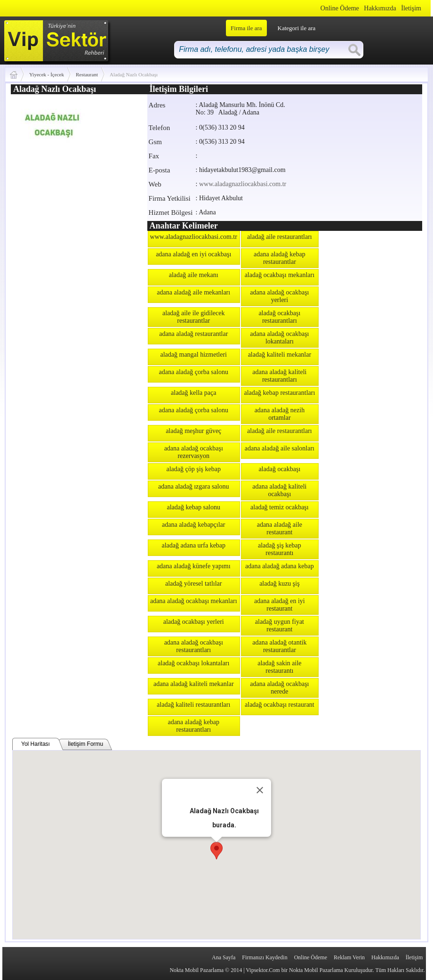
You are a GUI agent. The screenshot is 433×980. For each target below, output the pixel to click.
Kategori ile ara (297, 28)
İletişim (411, 8)
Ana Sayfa (224, 957)
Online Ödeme (340, 8)
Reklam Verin (349, 957)
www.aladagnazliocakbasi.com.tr (243, 184)
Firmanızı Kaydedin (265, 957)
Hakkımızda (380, 8)
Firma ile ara (246, 28)
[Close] (260, 790)
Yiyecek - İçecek (47, 74)
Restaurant (87, 74)
